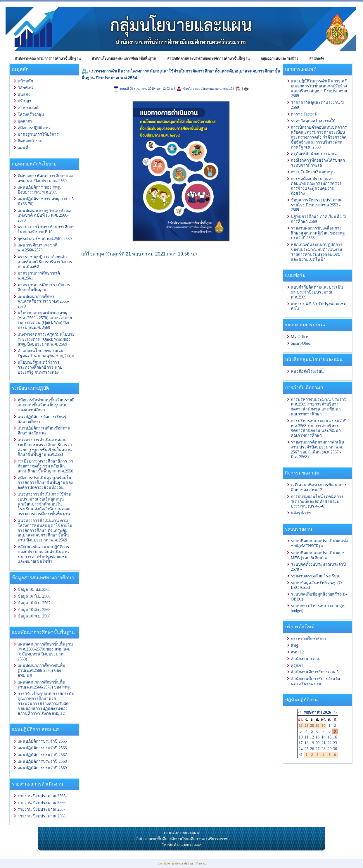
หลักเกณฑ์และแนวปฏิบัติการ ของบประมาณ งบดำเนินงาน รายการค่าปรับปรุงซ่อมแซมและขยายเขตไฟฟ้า (43, 554)
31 (301, 755)
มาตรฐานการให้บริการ (38, 134)
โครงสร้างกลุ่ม (31, 114)
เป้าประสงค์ (28, 108)
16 (335, 737)
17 (301, 743)
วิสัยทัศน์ (25, 88)
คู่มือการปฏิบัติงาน (34, 128)
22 (330, 743)
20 (317, 743)
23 (335, 743)
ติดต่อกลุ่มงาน (30, 141)
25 (307, 749)
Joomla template (168, 863)
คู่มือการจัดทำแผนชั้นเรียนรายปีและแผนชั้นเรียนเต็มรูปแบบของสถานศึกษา (46, 405)
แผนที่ (23, 148)
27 (317, 749)
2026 (327, 712)
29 (330, 749)
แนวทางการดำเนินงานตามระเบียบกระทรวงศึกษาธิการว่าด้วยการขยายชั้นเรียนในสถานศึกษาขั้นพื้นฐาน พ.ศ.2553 (45, 447)
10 (301, 737)
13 (317, 737)
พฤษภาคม (313, 712)
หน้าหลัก (25, 81)
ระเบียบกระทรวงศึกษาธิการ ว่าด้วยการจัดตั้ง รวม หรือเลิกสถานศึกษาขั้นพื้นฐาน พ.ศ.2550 (45, 466)
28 (324, 749)
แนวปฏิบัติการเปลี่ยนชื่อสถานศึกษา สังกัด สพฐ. (44, 431)
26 (312, 749)
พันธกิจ (24, 95)
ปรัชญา (24, 101)
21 (324, 743)
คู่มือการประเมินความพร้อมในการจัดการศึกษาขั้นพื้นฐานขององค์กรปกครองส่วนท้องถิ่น (45, 483)
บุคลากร (25, 121)
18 (307, 743)
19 (312, 743)
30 (335, 749)
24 (301, 749)
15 (330, 737)
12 (312, 737)
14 (324, 737)
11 (306, 737)
